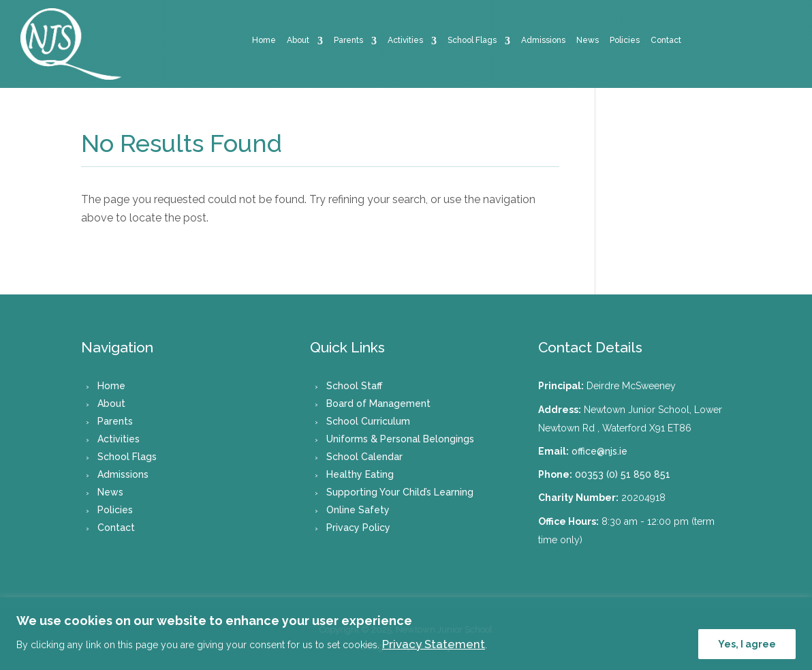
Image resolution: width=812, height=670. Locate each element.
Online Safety (358, 510)
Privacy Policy (358, 528)
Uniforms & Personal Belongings (400, 439)
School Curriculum (368, 421)
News (588, 41)
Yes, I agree (747, 644)
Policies (625, 41)
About (298, 41)
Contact (666, 41)
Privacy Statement (434, 644)
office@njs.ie (599, 451)
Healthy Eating (360, 474)
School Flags (472, 41)
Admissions (543, 41)
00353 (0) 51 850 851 (623, 474)
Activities (405, 41)
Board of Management (378, 403)
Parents (348, 41)
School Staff (354, 386)
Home (264, 41)
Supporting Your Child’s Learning (400, 492)
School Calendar (364, 457)
